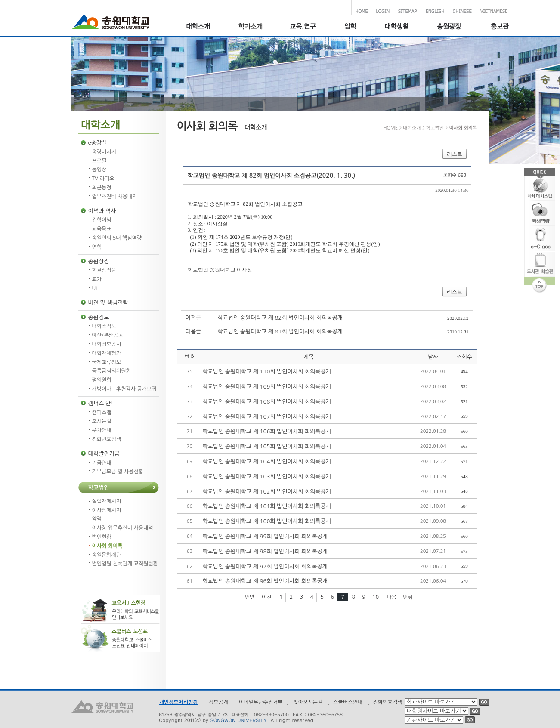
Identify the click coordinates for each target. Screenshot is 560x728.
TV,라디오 (103, 179)
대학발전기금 (104, 454)
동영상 (99, 170)
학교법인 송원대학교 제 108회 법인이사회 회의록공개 (267, 402)
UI (95, 288)
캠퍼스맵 (102, 413)
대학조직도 (104, 326)
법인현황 (102, 537)
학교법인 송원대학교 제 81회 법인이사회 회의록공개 (280, 332)
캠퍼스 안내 (102, 403)
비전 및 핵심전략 (108, 303)
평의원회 (102, 380)
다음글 (193, 332)
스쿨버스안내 (348, 702)
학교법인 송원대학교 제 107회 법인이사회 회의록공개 (267, 417)
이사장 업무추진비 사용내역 (123, 528)
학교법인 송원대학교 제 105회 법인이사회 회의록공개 (267, 446)
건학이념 (102, 220)
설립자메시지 (107, 501)
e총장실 (98, 143)
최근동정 (102, 188)
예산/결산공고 (108, 335)
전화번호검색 (107, 439)
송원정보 (99, 317)
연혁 (97, 247)
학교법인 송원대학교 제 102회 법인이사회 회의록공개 (267, 492)
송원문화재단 (107, 555)
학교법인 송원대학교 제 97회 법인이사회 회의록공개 (265, 566)
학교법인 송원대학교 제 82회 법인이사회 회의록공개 (280, 318)
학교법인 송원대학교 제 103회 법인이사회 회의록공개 (267, 477)
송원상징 (99, 261)
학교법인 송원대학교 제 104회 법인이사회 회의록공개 (267, 461)
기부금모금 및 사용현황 (118, 472)
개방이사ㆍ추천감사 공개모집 (124, 389)
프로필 (99, 161)
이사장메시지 (107, 510)
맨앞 (250, 597)
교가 (97, 279)
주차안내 (102, 430)
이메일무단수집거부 (261, 702)
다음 (392, 597)
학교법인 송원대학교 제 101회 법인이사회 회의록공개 (267, 506)
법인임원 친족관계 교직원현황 (125, 564)
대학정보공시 (107, 344)
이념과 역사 (102, 211)
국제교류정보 (107, 362)
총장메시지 (104, 152)
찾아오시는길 (308, 702)
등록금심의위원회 (111, 371)
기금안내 (102, 463)
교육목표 (102, 229)
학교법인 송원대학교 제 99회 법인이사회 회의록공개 (265, 536)
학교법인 (99, 488)
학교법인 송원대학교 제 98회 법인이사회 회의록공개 (265, 551)
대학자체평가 (107, 353)
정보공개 (218, 702)
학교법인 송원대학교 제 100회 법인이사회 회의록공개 (267, 521)
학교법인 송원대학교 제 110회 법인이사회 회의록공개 (267, 372)
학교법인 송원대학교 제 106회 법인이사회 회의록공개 (267, 431)
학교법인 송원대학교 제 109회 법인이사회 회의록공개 (267, 387)
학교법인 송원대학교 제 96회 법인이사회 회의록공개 (265, 581)
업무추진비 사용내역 (115, 197)
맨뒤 (408, 597)
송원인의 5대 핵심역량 (117, 238)
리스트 (455, 154)
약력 (97, 519)
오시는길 (102, 421)
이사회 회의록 (107, 546)
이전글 (193, 318)
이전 (267, 597)
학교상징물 (104, 270)
